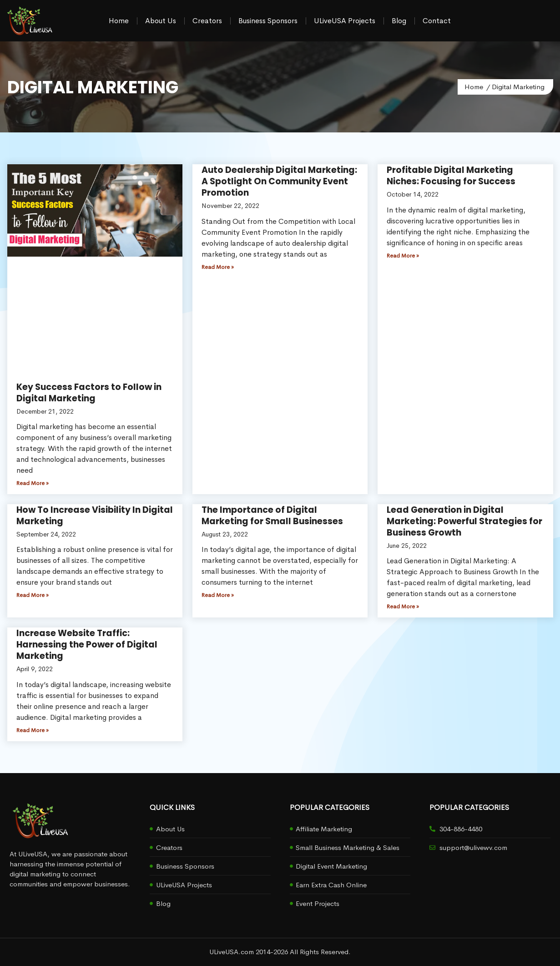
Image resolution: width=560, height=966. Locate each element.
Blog (399, 21)
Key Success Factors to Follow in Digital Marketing (89, 393)
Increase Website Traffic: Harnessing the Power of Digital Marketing (87, 645)
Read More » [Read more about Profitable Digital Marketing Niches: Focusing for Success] (403, 256)
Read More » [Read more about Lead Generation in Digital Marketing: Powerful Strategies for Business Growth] (403, 607)
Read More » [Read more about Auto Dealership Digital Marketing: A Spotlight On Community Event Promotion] (218, 267)
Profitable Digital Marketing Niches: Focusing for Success (451, 176)
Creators (207, 21)
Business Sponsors (268, 21)
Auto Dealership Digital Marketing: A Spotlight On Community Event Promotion (279, 181)
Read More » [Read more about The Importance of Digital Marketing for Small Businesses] (218, 595)
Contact (437, 21)
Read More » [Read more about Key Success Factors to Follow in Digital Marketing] (33, 483)
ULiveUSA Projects (345, 21)
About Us (161, 21)
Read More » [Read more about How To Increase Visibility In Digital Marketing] (33, 595)
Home (119, 21)
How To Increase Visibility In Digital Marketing (95, 516)
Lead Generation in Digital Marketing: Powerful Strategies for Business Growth (464, 521)
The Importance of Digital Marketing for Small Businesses (272, 516)
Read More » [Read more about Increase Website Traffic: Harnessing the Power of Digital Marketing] (33, 730)
